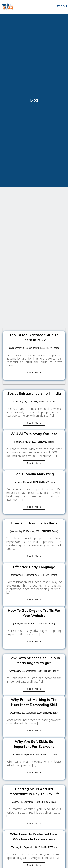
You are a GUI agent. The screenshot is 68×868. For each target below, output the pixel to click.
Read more (34, 373)
